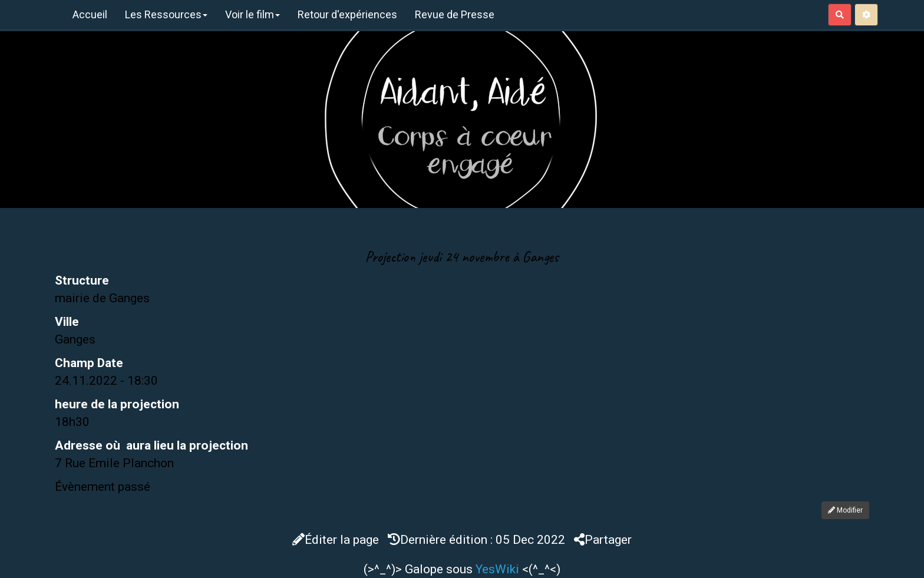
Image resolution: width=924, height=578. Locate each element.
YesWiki (497, 569)
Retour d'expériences (347, 14)
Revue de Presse (455, 14)
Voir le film (253, 14)
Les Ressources (166, 14)
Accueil (90, 14)
